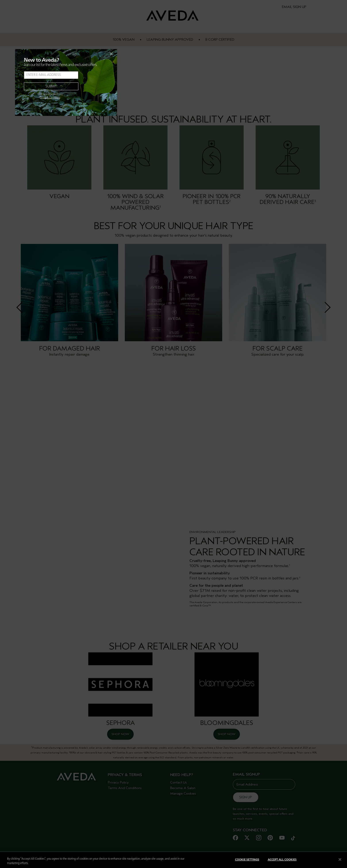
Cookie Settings (247, 860)
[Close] (340, 859)
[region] (173, 860)
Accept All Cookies (282, 860)
